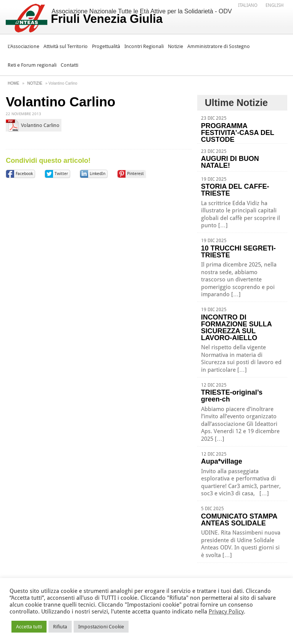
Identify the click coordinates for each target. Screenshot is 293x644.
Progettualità (106, 46)
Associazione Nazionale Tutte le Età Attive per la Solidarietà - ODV (141, 17)
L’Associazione (23, 46)
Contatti (69, 65)
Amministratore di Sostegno (219, 46)
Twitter (61, 174)
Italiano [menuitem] (248, 5)
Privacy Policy (226, 612)
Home (13, 83)
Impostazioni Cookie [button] (101, 627)
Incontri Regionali (144, 46)
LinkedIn (97, 174)
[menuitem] (248, 5)
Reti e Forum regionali (32, 65)
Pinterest (135, 174)
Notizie (175, 46)
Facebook (24, 174)
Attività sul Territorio (66, 46)
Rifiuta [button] (60, 627)
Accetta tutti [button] (29, 627)
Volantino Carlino (40, 125)
